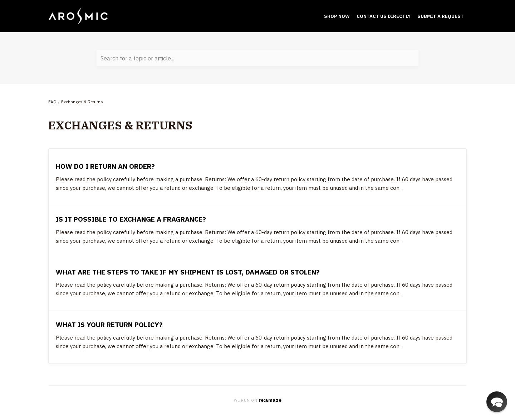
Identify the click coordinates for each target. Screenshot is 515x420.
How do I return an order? (105, 166)
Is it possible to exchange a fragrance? (131, 219)
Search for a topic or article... (137, 58)
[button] (497, 402)
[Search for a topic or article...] (257, 58)
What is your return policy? (109, 324)
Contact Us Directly (384, 16)
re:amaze (270, 400)
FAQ (52, 102)
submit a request (441, 16)
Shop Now (337, 16)
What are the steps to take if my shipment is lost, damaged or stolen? (188, 272)
